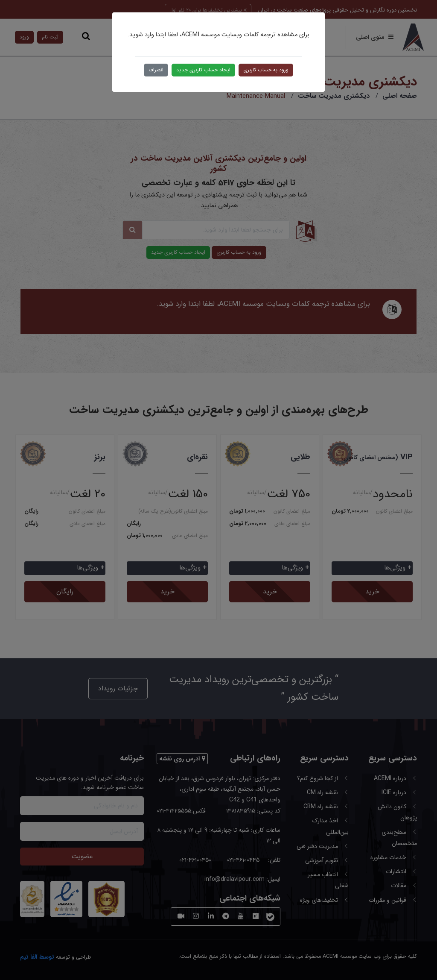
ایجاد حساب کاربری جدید (203, 70)
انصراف (156, 70)
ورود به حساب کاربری (266, 70)
